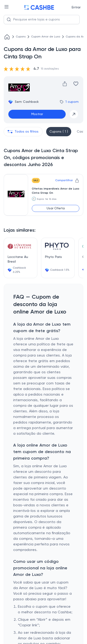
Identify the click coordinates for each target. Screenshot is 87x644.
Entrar (76, 7)
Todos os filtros (23, 132)
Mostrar (37, 114)
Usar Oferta (56, 208)
